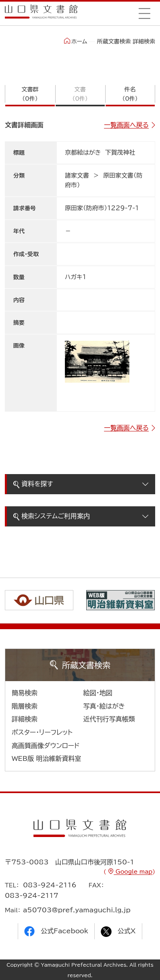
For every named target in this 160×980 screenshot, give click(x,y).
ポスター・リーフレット (42, 732)
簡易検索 (25, 693)
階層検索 (25, 706)
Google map (133, 872)
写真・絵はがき (104, 706)
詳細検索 (25, 719)
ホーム (76, 41)
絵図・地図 (98, 693)
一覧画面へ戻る (126, 125)
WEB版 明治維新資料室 (47, 758)
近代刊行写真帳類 (109, 719)
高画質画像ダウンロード (46, 746)
